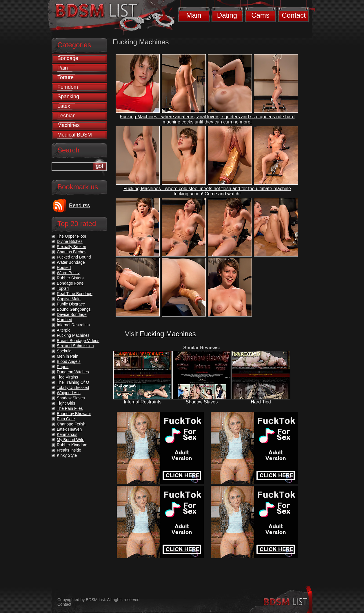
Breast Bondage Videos (78, 341)
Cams (260, 15)
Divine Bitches (70, 241)
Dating (227, 15)
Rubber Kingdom (72, 445)
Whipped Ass (69, 393)
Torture (65, 77)
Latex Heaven (69, 429)
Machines (69, 125)
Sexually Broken (71, 247)
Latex (64, 106)
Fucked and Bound (74, 257)
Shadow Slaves (202, 402)
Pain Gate (66, 419)
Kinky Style (67, 455)
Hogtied (64, 268)
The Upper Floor (72, 236)
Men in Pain (68, 356)
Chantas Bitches (72, 252)
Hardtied (64, 320)
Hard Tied (261, 402)
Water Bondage (71, 262)
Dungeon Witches (73, 372)
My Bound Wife (71, 440)
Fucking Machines (168, 334)
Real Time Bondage (75, 294)
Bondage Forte (70, 283)
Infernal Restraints (143, 402)
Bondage (68, 58)
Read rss (79, 205)
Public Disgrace (71, 304)
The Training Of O (73, 382)
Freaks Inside (69, 450)
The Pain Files (70, 408)
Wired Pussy (68, 273)
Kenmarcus (67, 434)
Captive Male (69, 299)
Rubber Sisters (70, 278)
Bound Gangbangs (74, 309)
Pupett (63, 367)
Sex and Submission (75, 346)
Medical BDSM (75, 135)
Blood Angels (69, 361)
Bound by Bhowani (74, 414)
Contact (294, 15)
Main (194, 15)
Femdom (68, 87)
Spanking (68, 97)
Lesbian (67, 116)
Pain (63, 68)
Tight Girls (66, 403)
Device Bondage (72, 314)
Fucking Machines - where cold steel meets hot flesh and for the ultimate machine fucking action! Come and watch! (207, 191)
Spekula (64, 351)
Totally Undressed (73, 388)
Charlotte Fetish (71, 424)
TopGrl (63, 288)
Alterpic (64, 330)
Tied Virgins (67, 377)
